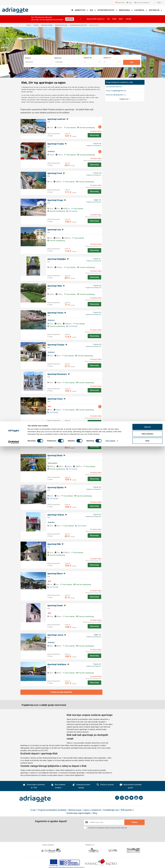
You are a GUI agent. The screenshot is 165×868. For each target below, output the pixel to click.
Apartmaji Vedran (56, 515)
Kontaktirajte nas (111, 810)
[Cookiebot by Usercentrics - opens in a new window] (14, 864)
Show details (110, 863)
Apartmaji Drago (55, 200)
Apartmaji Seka (55, 286)
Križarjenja (126, 10)
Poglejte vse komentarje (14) (93, 347)
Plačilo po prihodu (105, 785)
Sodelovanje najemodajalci (78, 813)
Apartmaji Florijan (56, 345)
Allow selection (147, 855)
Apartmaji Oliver (55, 431)
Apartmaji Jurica (55, 635)
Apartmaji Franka (56, 144)
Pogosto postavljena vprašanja (52, 810)
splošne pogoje (110, 828)
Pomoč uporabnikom (142, 3)
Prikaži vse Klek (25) (116, 91)
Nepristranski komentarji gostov (131, 786)
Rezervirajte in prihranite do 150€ (34, 786)
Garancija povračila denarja (81, 786)
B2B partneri (127, 810)
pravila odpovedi (122, 828)
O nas (33, 810)
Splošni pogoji (75, 810)
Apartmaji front (55, 173)
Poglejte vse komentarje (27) (93, 517)
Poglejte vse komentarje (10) (93, 288)
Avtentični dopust (107, 10)
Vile (93, 10)
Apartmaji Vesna (55, 313)
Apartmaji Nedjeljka (57, 259)
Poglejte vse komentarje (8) (94, 261)
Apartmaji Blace (55, 574)
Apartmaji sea (54, 230)
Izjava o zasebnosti (92, 810)
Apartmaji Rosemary (57, 374)
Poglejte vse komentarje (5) (94, 146)
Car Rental (141, 10)
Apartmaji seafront (56, 119)
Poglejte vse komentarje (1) (94, 175)
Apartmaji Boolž (55, 456)
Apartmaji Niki (54, 544)
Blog (95, 813)
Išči (132, 62)
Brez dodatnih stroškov (58, 786)
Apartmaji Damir (55, 606)
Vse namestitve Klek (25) (114, 87)
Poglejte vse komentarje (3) (94, 433)
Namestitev (81, 10)
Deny (147, 862)
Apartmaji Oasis (55, 399)
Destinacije (156, 10)
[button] (153, 3)
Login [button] (131, 3)
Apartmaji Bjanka (55, 487)
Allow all (147, 849)
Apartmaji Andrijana (57, 664)
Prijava (134, 822)
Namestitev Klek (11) (116, 95)
